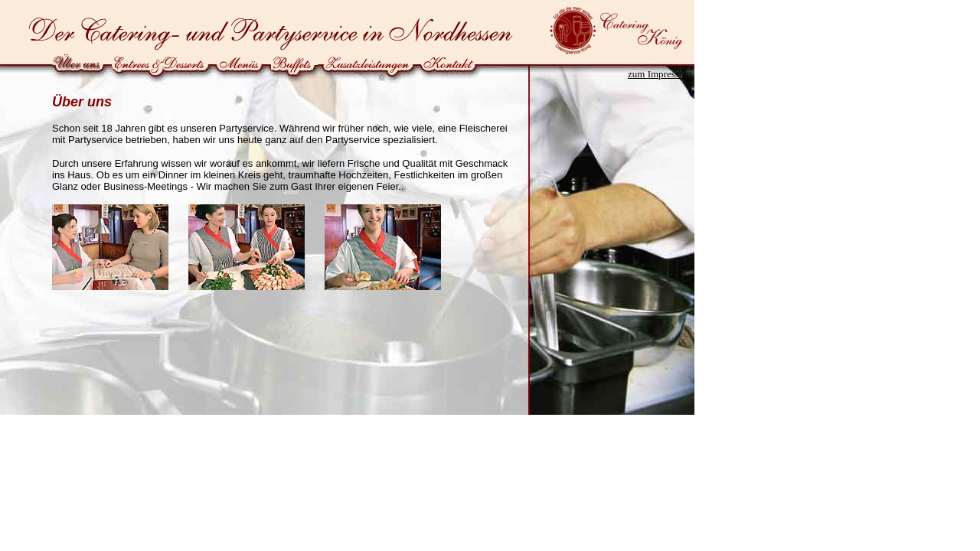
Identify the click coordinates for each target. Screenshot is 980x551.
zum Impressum (660, 74)
